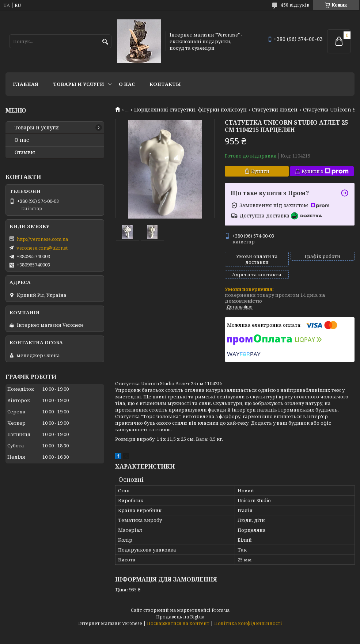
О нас (127, 84)
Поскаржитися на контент (178, 623)
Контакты (165, 84)
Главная (26, 84)
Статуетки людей (275, 110)
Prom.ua (221, 610)
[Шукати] (105, 42)
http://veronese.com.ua (42, 239)
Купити (260, 171)
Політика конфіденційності (248, 623)
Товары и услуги (79, 84)
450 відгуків (295, 5)
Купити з (325, 171)
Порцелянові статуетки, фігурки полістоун (190, 110)
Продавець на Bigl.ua (180, 617)
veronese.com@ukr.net (42, 248)
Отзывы (25, 152)
